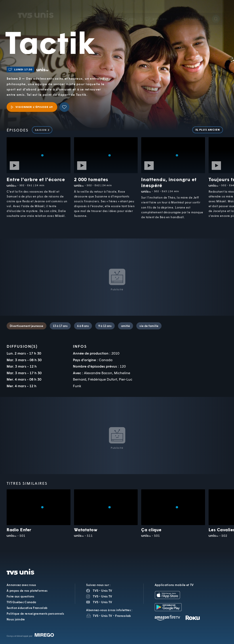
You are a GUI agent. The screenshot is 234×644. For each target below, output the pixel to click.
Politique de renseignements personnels (35, 614)
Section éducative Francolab (27, 608)
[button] (156, 13)
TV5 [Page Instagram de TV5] (96, 596)
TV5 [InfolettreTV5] (96, 616)
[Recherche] (216, 13)
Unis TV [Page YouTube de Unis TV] (107, 602)
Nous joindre (16, 619)
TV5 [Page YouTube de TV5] (96, 602)
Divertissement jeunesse (27, 326)
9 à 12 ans (105, 326)
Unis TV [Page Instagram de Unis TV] (107, 596)
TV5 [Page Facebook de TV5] (96, 590)
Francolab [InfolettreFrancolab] (123, 616)
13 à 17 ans (60, 326)
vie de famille (149, 326)
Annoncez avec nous (21, 585)
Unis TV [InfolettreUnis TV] (107, 616)
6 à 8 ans (83, 326)
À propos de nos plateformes (27, 591)
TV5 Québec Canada (21, 602)
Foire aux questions (21, 596)
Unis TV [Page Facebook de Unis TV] (107, 590)
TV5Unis (36, 8)
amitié (126, 326)
